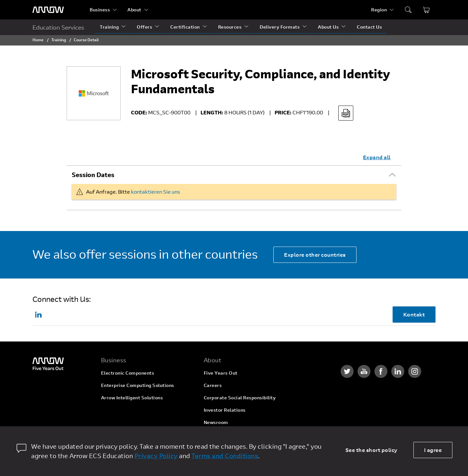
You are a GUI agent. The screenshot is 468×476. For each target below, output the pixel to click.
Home (38, 40)
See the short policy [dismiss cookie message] (371, 450)
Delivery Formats (280, 27)
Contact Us (369, 27)
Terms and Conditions (225, 456)
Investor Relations (225, 410)
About (134, 10)
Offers (144, 27)
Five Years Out (221, 373)
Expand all (377, 157)
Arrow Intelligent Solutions (132, 398)
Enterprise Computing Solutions (138, 385)
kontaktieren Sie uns (156, 192)
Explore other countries (315, 255)
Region (379, 10)
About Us (328, 27)
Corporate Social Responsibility (240, 398)
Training (109, 27)
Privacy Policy (156, 456)
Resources (230, 27)
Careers (213, 385)
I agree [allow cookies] (433, 450)
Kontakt (414, 314)
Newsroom (216, 422)
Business (100, 10)
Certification (185, 27)
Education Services (58, 27)
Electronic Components (128, 373)
